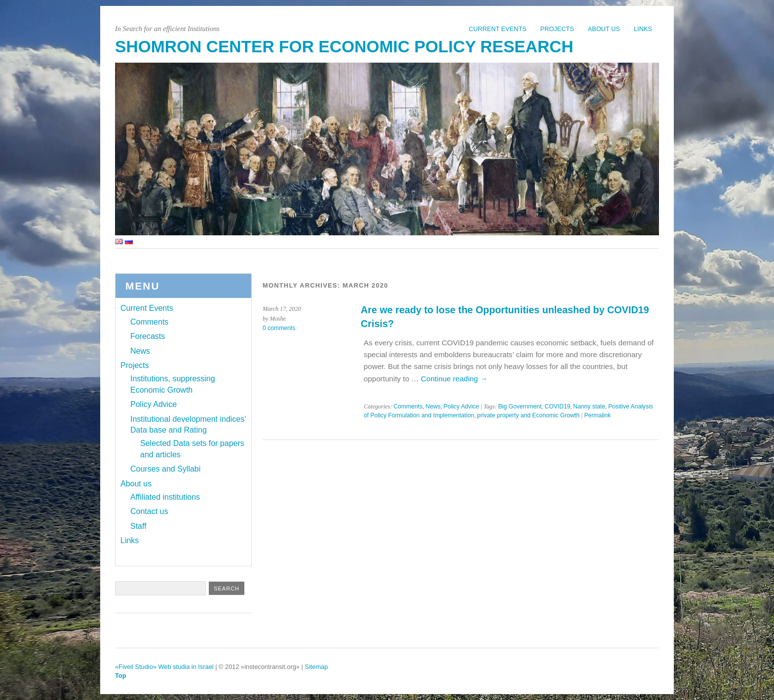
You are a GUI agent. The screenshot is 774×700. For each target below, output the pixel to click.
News (433, 406)
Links (643, 29)
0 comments (279, 328)
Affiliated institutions (165, 497)
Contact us (149, 511)
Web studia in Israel (186, 667)
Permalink (597, 415)
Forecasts (148, 336)
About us (604, 29)
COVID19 (557, 406)
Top (121, 676)
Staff (138, 526)
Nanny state (589, 406)
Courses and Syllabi (165, 469)
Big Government (520, 406)
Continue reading (454, 379)
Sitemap (316, 667)
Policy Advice (462, 406)
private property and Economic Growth (528, 415)
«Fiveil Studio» (136, 667)
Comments (408, 406)
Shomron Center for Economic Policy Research (344, 47)
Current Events (497, 29)
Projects (557, 29)
